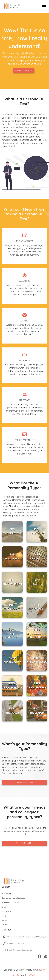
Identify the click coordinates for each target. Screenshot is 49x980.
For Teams (6, 911)
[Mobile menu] (44, 7)
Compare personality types (13, 898)
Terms (5, 920)
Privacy (5, 925)
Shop (4, 907)
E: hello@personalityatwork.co (20, 950)
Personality (7, 893)
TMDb (33, 975)
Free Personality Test (24, 71)
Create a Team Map (24, 843)
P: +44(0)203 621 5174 (16, 943)
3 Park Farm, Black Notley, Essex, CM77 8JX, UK (27, 937)
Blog (4, 916)
